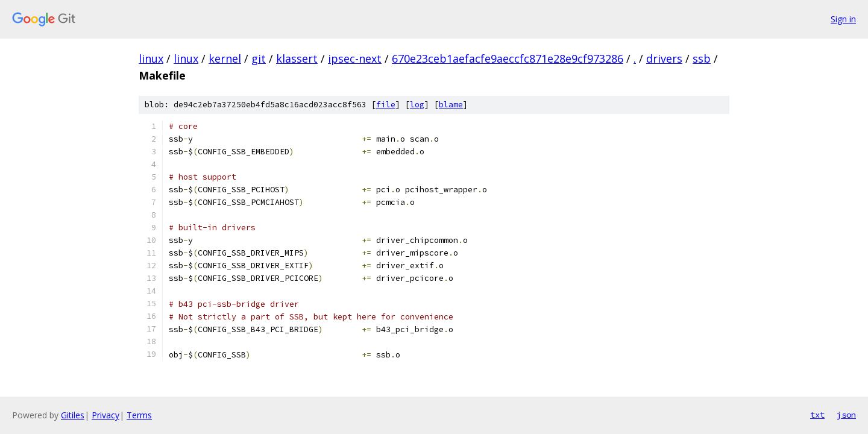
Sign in (843, 19)
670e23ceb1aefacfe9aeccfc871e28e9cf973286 (508, 58)
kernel (225, 58)
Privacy (105, 415)
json (846, 415)
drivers (664, 58)
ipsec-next (355, 58)
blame (451, 105)
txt (817, 415)
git (259, 58)
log (417, 105)
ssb (702, 58)
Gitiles (73, 415)
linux (151, 58)
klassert (297, 58)
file (386, 105)
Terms (139, 415)
